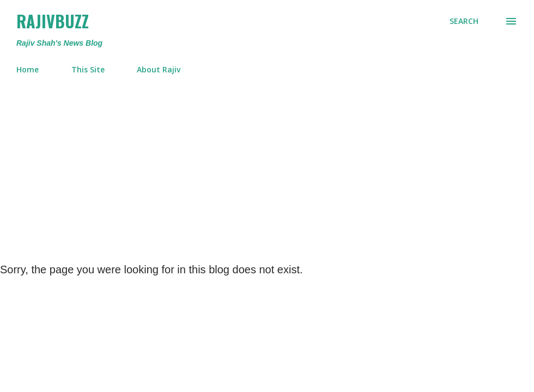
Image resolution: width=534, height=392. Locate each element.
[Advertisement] (267, 164)
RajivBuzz (53, 21)
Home (28, 69)
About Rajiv (159, 69)
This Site (88, 69)
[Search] (464, 21)
